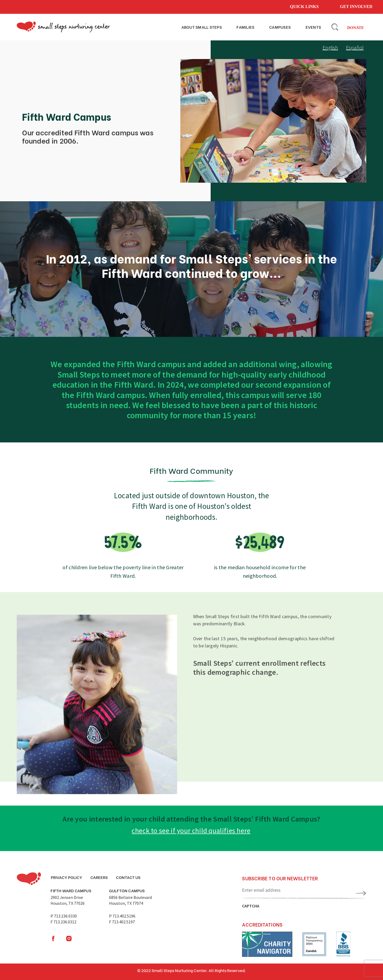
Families (254, 27)
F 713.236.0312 (63, 922)
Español (355, 47)
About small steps (212, 27)
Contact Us (128, 877)
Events (315, 27)
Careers (99, 877)
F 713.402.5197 (122, 922)
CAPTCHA (251, 906)
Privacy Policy (66, 877)
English (330, 47)
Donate (355, 28)
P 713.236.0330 (64, 916)
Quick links (304, 7)
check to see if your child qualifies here (191, 830)
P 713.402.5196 (122, 916)
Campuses (285, 27)
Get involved (356, 7)
